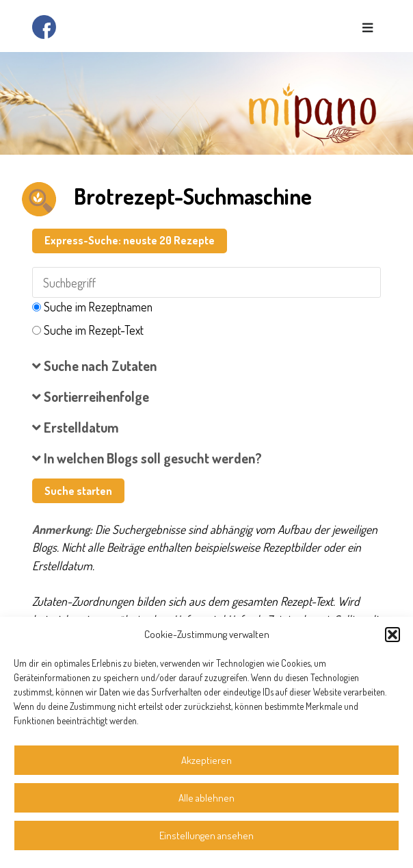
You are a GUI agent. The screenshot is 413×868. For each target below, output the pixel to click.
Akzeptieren (206, 760)
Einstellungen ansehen (206, 835)
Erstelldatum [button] (76, 427)
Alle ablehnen (206, 798)
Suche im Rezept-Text (94, 330)
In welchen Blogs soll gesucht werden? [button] (147, 458)
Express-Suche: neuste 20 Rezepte (130, 240)
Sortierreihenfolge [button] (91, 396)
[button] (392, 635)
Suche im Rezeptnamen (98, 307)
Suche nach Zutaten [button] (94, 366)
